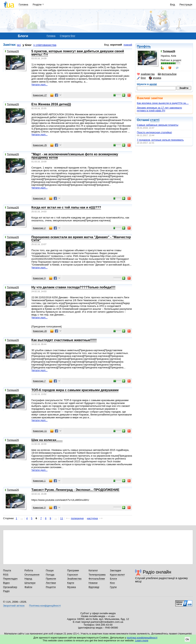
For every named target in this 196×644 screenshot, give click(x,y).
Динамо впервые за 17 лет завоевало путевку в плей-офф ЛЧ (159, 109)
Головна (23, 4)
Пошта (7, 570)
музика (155, 78)
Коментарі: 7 (39, 381)
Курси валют (117, 575)
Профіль (144, 46)
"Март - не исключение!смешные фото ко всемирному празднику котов (75, 156)
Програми (73, 570)
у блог (27, 45)
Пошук (50, 570)
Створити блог (68, 36)
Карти (71, 583)
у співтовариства (45, 45)
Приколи (51, 579)
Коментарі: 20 (40, 331)
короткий (116, 45)
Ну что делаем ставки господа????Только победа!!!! (73, 287)
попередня (77, 518)
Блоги (113, 579)
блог (141, 78)
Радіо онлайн (157, 572)
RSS (6, 575)
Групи (113, 587)
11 (62, 518)
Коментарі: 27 (40, 95)
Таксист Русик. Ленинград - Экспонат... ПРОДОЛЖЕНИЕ (75, 490)
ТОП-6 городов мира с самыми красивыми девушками (75, 390)
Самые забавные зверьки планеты (158, 125)
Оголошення (32, 575)
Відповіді (94, 587)
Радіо (6, 591)
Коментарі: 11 (40, 431)
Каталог (93, 570)
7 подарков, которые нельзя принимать (160, 140)
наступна (92, 518)
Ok (187, 639)
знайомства (146, 74)
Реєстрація (186, 4)
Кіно (112, 583)
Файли (28, 587)
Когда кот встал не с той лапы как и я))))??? (66, 207)
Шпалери (30, 583)
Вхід (173, 4)
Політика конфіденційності (45, 606)
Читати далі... (39, 85)
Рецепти (51, 587)
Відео (6, 583)
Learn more (142, 640)
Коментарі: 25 (40, 145)
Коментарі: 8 (39, 198)
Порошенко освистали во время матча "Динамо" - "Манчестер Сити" (81, 239)
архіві (153, 84)
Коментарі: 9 (39, 278)
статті (155, 120)
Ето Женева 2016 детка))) (51, 104)
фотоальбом (167, 74)
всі (19, 45)
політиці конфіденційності (142, 638)
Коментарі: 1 (39, 481)
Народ (28, 579)
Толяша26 (12, 51)
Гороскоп (73, 575)
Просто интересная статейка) (154, 132)
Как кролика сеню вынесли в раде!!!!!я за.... (163, 103)
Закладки (115, 570)
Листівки (51, 583)
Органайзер (10, 587)
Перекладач (10, 579)
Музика (71, 587)
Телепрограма (97, 575)
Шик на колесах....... (47, 440)
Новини (93, 583)
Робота (29, 570)
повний (128, 45)
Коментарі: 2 (39, 228)
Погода (50, 575)
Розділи (37, 4)
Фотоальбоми (97, 579)
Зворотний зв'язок (14, 606)
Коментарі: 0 (39, 508)
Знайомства (74, 579)
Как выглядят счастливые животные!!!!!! (64, 340)
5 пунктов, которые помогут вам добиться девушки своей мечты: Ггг (78, 53)
